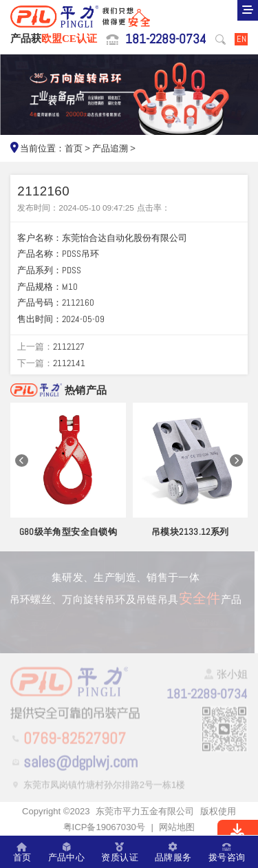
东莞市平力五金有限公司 (145, 811)
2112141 (69, 363)
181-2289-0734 (166, 39)
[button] (22, 461)
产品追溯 (110, 148)
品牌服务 (173, 852)
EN (241, 39)
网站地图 (177, 827)
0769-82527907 (75, 740)
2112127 (69, 347)
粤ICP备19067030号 (104, 827)
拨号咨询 (227, 852)
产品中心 (67, 852)
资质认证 (120, 852)
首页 (74, 148)
